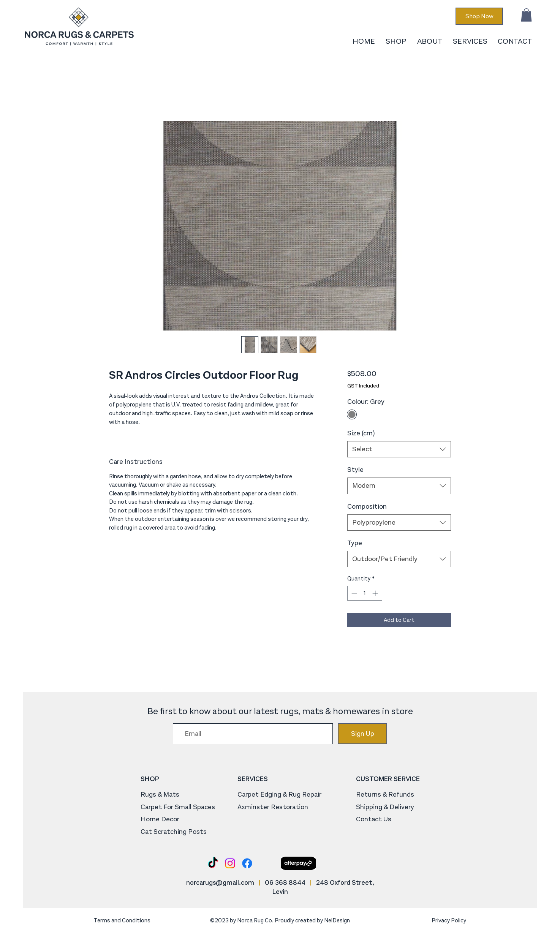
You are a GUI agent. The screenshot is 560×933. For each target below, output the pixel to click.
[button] (526, 15)
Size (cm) (361, 433)
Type (355, 543)
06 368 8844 (285, 883)
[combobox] (399, 449)
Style (355, 470)
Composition (367, 506)
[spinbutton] (365, 593)
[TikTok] (213, 863)
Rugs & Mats (160, 794)
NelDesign (337, 920)
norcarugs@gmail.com (220, 883)
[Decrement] (354, 593)
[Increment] (376, 593)
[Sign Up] (362, 734)
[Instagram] (230, 863)
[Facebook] (247, 863)
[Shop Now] (479, 16)
